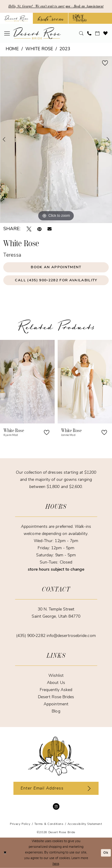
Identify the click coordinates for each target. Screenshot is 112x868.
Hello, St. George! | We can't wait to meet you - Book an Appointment (56, 6)
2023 (65, 49)
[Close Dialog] (5, 853)
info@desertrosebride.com (71, 636)
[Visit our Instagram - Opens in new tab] (56, 806)
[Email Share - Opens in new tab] (50, 229)
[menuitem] (7, 33)
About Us (56, 683)
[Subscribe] (88, 788)
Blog (56, 711)
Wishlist (56, 676)
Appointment (56, 704)
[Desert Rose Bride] (56, 756)
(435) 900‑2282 (31, 636)
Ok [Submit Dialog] (106, 853)
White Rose (39, 49)
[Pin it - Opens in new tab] (39, 229)
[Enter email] (56, 788)
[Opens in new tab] (51, 18)
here (56, 864)
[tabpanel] (56, 140)
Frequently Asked (56, 690)
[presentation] (27, 382)
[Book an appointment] (98, 33)
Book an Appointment (56, 267)
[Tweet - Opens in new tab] (29, 229)
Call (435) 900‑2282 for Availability (56, 280)
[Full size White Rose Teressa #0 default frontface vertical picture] (56, 140)
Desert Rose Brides (56, 697)
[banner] (37, 33)
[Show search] (81, 33)
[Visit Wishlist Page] (106, 33)
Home (12, 49)
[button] (7, 33)
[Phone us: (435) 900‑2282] (89, 33)
